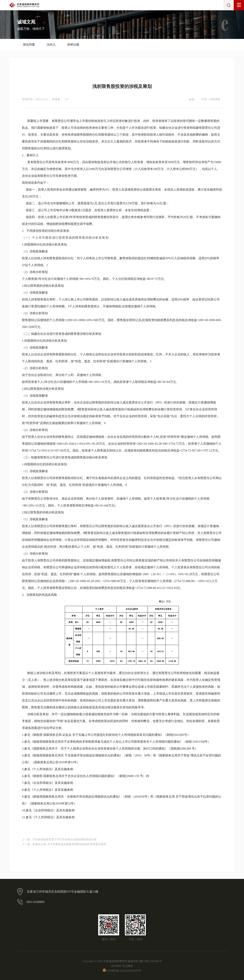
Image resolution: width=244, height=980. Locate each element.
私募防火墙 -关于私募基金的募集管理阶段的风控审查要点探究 (69, 844)
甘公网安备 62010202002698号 (122, 971)
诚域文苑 (26, 22)
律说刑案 (29, 45)
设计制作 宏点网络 (122, 966)
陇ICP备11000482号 (151, 961)
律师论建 (73, 45)
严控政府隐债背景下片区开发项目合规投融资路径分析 (65, 839)
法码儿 (51, 45)
